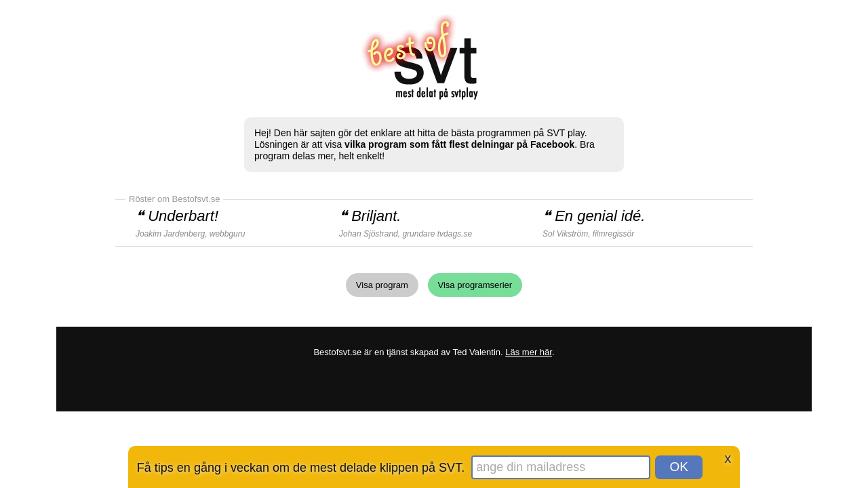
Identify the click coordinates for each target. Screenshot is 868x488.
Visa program (382, 285)
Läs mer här (529, 352)
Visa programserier (475, 285)
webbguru (228, 234)
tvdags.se (455, 234)
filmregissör (613, 234)
